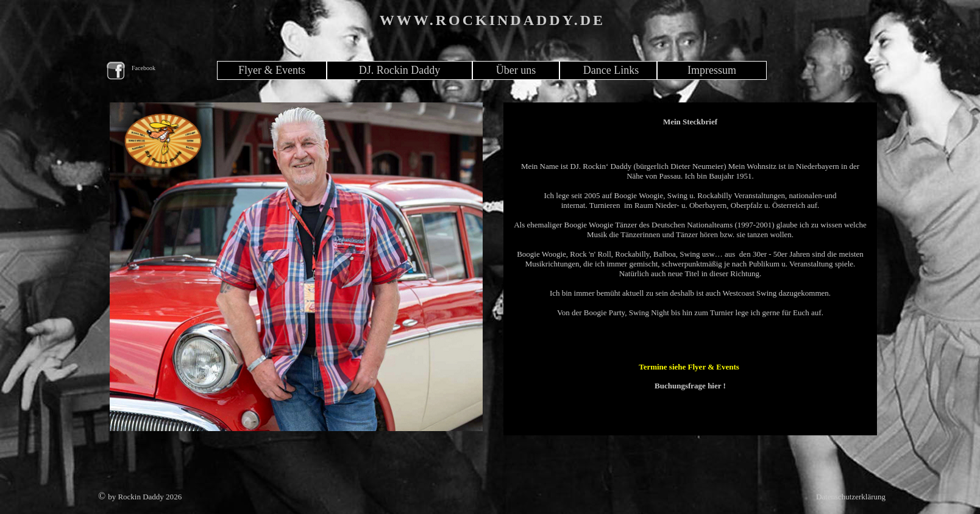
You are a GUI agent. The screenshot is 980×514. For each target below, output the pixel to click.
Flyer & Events (272, 70)
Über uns (516, 70)
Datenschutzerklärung (851, 497)
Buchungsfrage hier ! (690, 386)
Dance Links (611, 70)
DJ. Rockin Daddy (400, 70)
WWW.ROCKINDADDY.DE (492, 20)
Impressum (712, 70)
